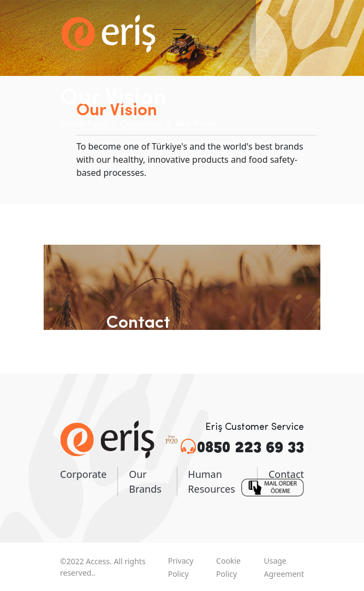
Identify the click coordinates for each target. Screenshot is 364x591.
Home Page (84, 125)
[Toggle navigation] (180, 34)
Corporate (141, 125)
